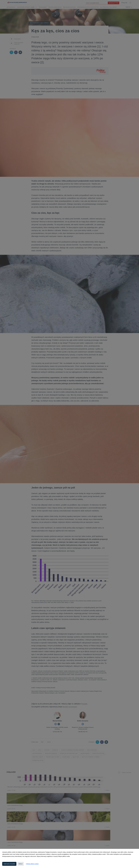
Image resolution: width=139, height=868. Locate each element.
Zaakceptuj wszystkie (9, 864)
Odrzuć (21, 864)
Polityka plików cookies (32, 864)
